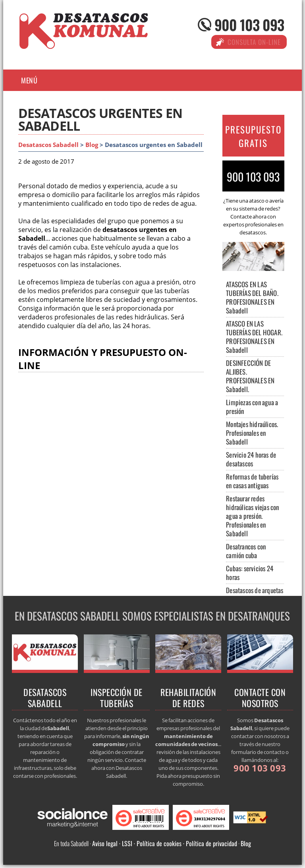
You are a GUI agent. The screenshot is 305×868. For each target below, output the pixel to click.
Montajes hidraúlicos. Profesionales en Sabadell (252, 433)
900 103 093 (249, 24)
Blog (92, 145)
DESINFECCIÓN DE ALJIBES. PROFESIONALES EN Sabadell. (250, 376)
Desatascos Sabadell (48, 145)
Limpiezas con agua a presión (252, 407)
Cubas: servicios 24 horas (250, 573)
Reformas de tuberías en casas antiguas (252, 481)
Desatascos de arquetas (255, 590)
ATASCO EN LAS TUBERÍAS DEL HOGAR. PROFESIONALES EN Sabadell (254, 337)
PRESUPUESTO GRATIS (253, 136)
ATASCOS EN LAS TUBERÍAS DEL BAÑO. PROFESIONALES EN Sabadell (252, 297)
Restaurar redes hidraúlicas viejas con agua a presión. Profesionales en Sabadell (252, 516)
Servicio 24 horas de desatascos (251, 459)
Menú (29, 80)
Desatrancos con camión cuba (246, 551)
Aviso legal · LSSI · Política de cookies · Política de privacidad (165, 843)
